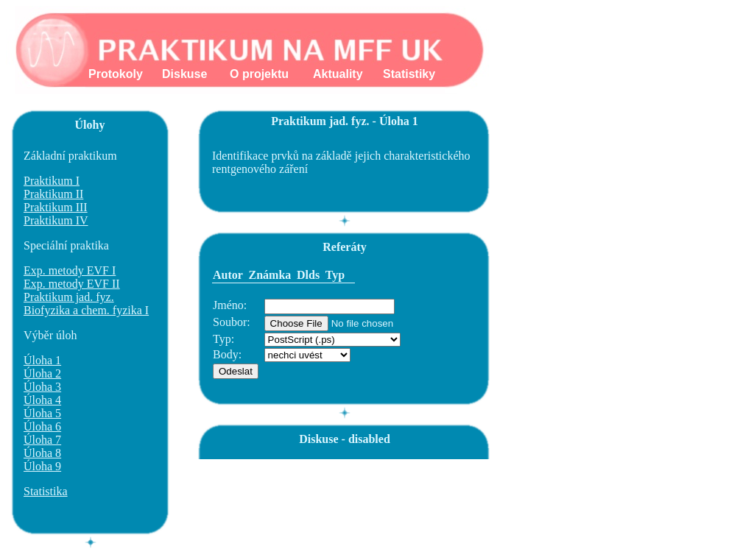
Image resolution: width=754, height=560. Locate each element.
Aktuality (338, 74)
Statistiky (409, 74)
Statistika (46, 491)
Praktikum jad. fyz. (69, 297)
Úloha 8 (42, 453)
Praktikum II (53, 194)
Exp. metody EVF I (70, 270)
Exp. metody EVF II (72, 284)
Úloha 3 (42, 387)
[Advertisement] (465, 492)
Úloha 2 (42, 373)
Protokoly (116, 74)
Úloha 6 (42, 426)
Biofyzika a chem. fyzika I (86, 310)
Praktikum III (56, 207)
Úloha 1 (42, 360)
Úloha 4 (42, 400)
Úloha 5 (42, 413)
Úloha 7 (42, 440)
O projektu (259, 74)
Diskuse (184, 74)
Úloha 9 (42, 466)
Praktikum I (52, 181)
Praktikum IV (56, 220)
